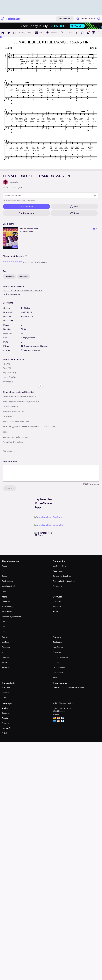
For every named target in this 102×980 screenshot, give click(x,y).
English (5, 708)
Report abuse (58, 571)
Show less (9, 451)
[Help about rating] (26, 256)
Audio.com (6, 688)
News (55, 678)
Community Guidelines (62, 576)
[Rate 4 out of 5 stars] (16, 262)
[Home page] (11, 19)
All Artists (57, 652)
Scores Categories (60, 657)
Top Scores (57, 642)
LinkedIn (5, 657)
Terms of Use (7, 611)
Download (57, 601)
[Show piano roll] (94, 33)
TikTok (4, 662)
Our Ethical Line (59, 566)
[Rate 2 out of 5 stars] (9, 262)
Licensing (6, 601)
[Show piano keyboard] (88, 33)
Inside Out (7, 377)
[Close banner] (98, 26)
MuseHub (6, 693)
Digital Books (58, 672)
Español (5, 718)
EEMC (4, 698)
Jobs (4, 571)
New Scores (58, 647)
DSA (4, 627)
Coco (5, 368)
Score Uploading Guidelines (64, 581)
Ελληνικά (6, 728)
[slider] (1, 37)
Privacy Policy (7, 606)
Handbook (57, 606)
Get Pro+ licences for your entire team (68, 688)
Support (5, 576)
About (4, 566)
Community (57, 586)
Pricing (5, 632)
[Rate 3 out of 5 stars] (12, 262)
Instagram (6, 667)
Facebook (6, 647)
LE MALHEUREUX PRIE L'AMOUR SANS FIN (23, 291)
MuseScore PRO (8, 586)
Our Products (7, 581)
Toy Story (7, 373)
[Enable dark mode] (82, 33)
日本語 (5, 733)
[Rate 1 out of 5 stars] (5, 262)
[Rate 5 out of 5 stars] (20, 262)
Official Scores (59, 667)
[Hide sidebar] (40, 386)
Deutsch (5, 713)
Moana (6, 382)
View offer (77, 26)
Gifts (4, 591)
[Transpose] (52, 33)
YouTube (5, 642)
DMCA (4, 622)
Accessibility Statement (11, 617)
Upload (82, 19)
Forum (55, 611)
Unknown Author (13, 294)
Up (4, 364)
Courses (56, 662)
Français (5, 723)
